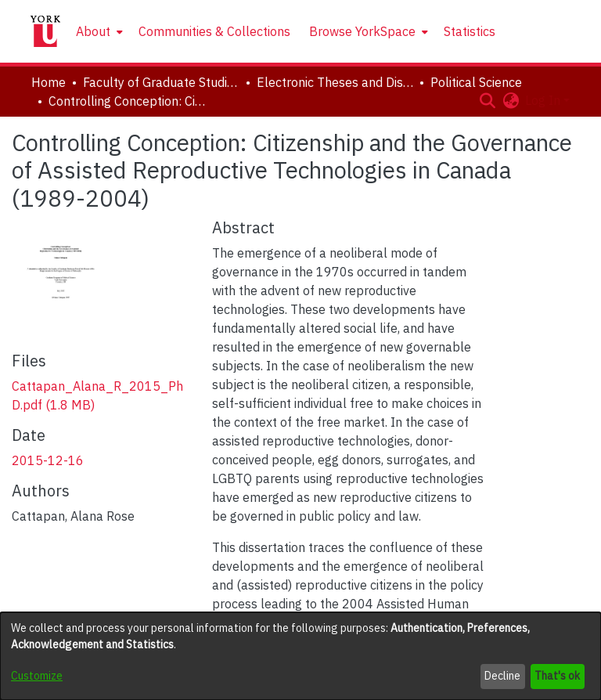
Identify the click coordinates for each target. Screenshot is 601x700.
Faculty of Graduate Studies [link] (161, 82)
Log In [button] (544, 100)
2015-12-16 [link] (48, 460)
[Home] (45, 31)
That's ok (557, 676)
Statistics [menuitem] (470, 31)
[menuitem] (98, 31)
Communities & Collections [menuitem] (214, 31)
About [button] (93, 31)
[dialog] (300, 656)
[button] (487, 100)
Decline (502, 676)
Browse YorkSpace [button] (362, 31)
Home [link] (49, 82)
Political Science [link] (476, 82)
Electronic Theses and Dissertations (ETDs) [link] (335, 82)
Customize (37, 676)
